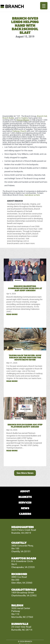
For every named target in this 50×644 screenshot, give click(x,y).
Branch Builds (8, 118)
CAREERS (25, 514)
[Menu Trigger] (44, 6)
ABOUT (25, 491)
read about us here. (32, 195)
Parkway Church (19, 131)
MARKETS (25, 497)
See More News (25, 473)
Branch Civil (42, 116)
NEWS (25, 508)
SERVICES (25, 503)
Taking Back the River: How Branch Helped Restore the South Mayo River (25, 358)
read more (12, 314)
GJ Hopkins (23, 118)
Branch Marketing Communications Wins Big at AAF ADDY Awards (25, 288)
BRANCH (28, 641)
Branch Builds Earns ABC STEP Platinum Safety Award (25, 426)
